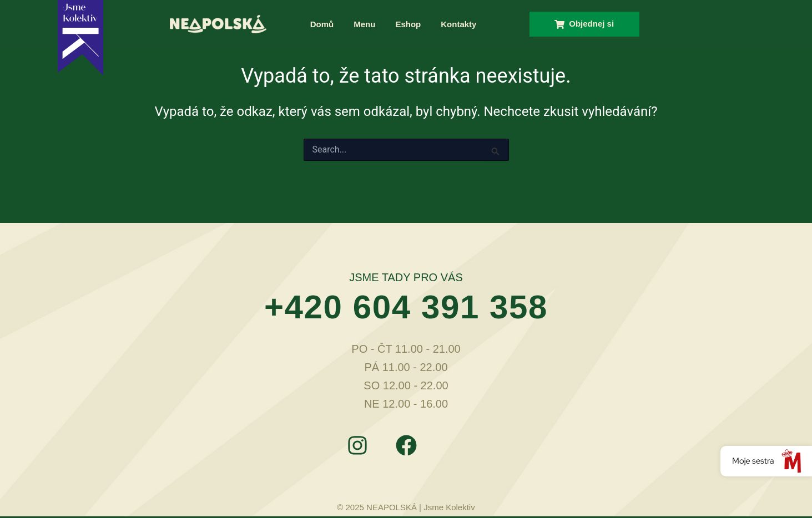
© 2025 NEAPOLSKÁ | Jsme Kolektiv (406, 507)
